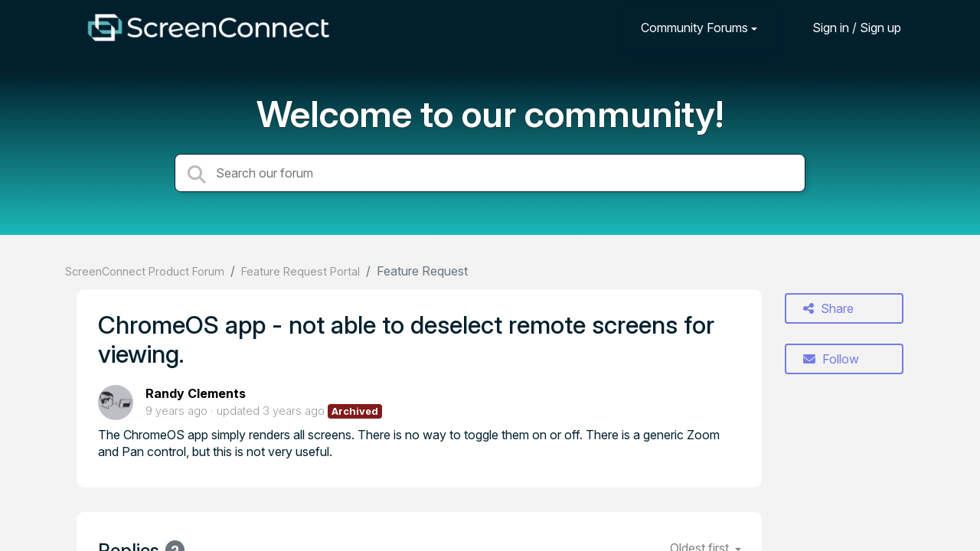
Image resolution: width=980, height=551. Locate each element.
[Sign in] (845, 27)
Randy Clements (196, 393)
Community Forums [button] (694, 28)
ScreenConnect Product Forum (145, 271)
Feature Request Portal (301, 271)
